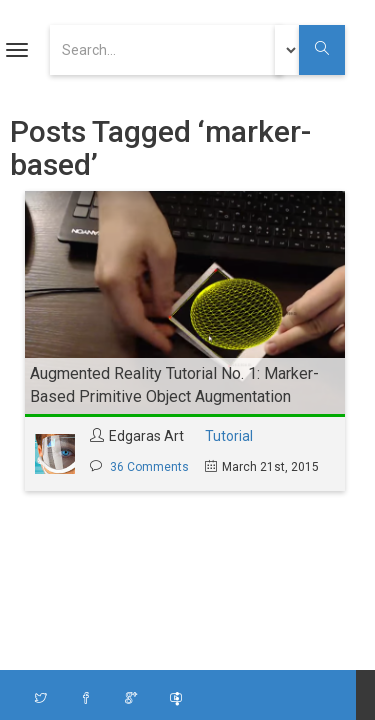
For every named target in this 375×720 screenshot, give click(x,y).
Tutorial (229, 436)
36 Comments (149, 467)
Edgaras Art (146, 436)
